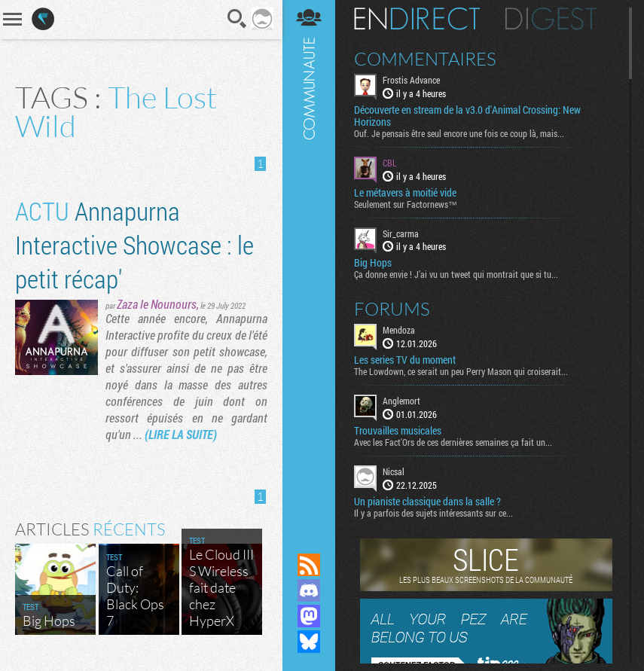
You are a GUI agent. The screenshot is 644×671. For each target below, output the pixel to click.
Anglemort (401, 401)
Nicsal (394, 471)
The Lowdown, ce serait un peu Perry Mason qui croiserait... (461, 371)
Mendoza (399, 330)
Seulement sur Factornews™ (406, 204)
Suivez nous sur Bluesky (309, 642)
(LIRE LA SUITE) (181, 434)
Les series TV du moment (405, 360)
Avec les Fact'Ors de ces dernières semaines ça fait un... (453, 442)
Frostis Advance (411, 80)
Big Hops (373, 263)
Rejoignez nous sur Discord (309, 590)
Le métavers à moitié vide (405, 193)
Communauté (309, 262)
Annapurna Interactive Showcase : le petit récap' (134, 244)
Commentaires (425, 59)
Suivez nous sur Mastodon (309, 616)
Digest (551, 19)
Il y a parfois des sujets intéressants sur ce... (433, 513)
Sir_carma (401, 233)
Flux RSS (309, 565)
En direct (417, 19)
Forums (392, 309)
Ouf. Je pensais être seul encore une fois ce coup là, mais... (459, 133)
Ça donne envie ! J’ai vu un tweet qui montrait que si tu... (456, 274)
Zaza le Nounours (157, 304)
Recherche (237, 19)
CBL (390, 163)
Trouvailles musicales (398, 431)
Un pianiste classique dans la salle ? (427, 502)
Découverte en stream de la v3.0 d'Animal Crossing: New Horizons (467, 116)
